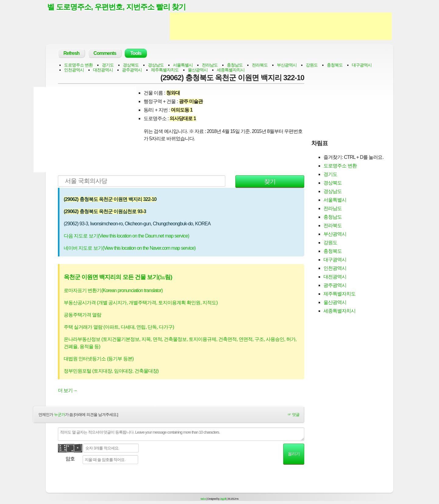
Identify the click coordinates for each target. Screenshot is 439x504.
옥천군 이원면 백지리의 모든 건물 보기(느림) (118, 277)
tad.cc (203, 499)
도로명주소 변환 (78, 65)
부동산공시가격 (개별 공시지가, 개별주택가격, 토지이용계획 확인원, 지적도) (141, 303)
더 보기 (68, 391)
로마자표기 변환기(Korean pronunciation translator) (113, 291)
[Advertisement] (281, 27)
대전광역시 (103, 70)
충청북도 (335, 65)
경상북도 (131, 65)
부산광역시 (287, 65)
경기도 (108, 65)
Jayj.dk (223, 499)
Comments (105, 54)
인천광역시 (74, 70)
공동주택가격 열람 (82, 315)
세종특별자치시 (231, 70)
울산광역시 (198, 70)
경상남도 (156, 65)
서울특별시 (183, 65)
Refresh (71, 54)
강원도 (312, 65)
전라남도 (210, 65)
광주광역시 (132, 70)
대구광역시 (362, 65)
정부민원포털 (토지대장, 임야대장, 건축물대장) (111, 372)
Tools (136, 54)
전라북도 (260, 65)
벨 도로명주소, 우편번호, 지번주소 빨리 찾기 (120, 7)
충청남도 (235, 65)
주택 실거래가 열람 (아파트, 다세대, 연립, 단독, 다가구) (119, 328)
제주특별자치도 (165, 70)
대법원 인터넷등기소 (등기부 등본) (99, 359)
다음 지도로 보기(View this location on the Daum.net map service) (126, 236)
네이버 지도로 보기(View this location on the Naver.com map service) (130, 248)
